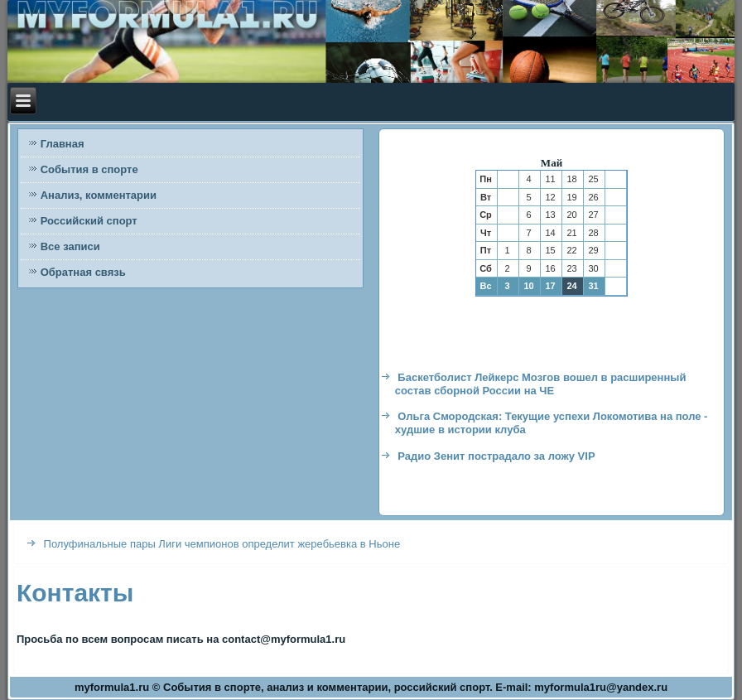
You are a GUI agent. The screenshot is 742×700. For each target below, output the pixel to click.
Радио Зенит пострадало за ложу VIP (496, 456)
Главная (63, 144)
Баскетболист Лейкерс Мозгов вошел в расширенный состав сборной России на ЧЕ (541, 384)
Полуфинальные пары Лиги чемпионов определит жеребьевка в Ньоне (222, 544)
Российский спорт (89, 221)
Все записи (70, 246)
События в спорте (89, 169)
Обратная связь (83, 272)
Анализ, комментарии (99, 195)
